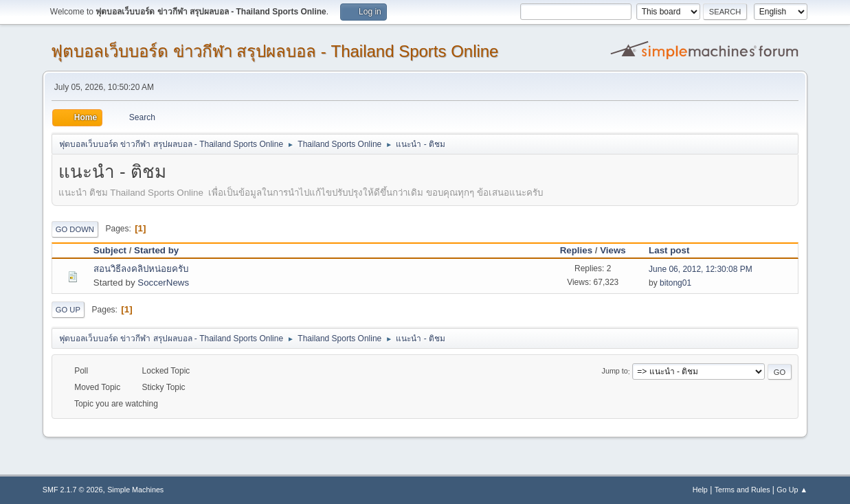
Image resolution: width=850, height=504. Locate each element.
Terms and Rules (742, 490)
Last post (675, 250)
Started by (156, 250)
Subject (110, 250)
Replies (576, 250)
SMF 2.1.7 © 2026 (73, 490)
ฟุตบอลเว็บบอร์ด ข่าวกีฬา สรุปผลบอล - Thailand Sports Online (275, 51)
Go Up (68, 310)
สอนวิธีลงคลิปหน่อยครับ (141, 269)
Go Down (75, 229)
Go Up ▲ (792, 490)
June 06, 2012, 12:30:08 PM (701, 269)
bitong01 (675, 283)
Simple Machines (135, 490)
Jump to (615, 371)
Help (700, 490)
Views (613, 250)
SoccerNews (163, 283)
